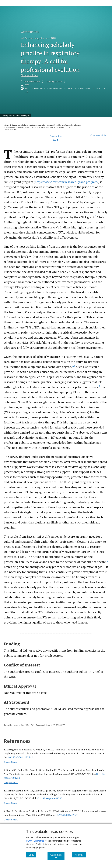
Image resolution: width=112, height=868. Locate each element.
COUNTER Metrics (35, 841)
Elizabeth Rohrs (29, 75)
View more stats (98, 135)
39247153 (105, 88)
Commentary (30, 32)
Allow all (80, 855)
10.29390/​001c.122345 (20, 757)
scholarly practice (54, 82)
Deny (32, 855)
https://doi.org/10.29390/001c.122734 (52, 88)
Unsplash (27, 115)
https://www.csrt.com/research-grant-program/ (67, 182)
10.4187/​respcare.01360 (49, 798)
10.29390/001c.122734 (62, 127)
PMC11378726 (86, 88)
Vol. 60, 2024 (27, 38)
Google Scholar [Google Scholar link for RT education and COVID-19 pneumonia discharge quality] (11, 820)
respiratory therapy (32, 82)
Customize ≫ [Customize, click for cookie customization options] (57, 856)
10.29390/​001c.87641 (67, 815)
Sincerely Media (15, 115)
